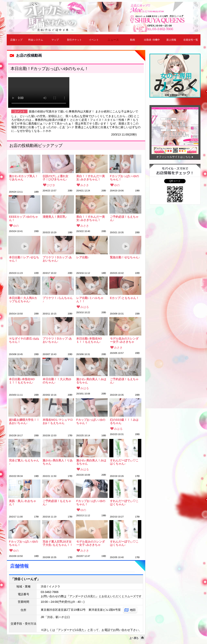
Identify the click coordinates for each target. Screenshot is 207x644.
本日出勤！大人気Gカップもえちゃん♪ (23, 300)
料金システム (36, 40)
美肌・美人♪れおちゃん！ (23, 503)
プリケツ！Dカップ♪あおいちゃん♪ (57, 259)
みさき (85, 185)
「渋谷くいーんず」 (25, 579)
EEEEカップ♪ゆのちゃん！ (23, 218)
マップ (55, 40)
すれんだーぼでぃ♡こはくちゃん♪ (124, 462)
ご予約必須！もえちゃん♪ (124, 218)
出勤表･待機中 (152, 40)
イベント (94, 40)
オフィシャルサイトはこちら (173, 157)
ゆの (117, 185)
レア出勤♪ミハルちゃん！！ (90, 300)
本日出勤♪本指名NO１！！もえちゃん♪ (89, 340)
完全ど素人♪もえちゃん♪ (24, 462)
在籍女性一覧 (191, 40)
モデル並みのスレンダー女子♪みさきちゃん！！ (124, 340)
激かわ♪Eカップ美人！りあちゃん (23, 178)
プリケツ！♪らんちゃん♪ (58, 300)
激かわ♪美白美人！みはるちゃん (91, 381)
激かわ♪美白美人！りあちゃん (58, 462)
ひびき (51, 185)
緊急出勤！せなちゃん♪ (125, 257)
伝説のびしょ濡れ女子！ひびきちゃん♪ (55, 178)
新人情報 (171, 40)
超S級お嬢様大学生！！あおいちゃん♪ (24, 421)
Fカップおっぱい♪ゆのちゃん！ (124, 178)
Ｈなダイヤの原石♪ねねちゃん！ (24, 340)
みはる (85, 307)
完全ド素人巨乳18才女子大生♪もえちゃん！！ (58, 543)
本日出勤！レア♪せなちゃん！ (24, 259)
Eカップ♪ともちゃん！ (124, 298)
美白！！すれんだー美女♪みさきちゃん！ (91, 178)
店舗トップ (16, 40)
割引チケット (74, 40)
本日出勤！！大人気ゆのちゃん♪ (57, 381)
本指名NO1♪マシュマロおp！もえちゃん (58, 421)
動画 (133, 40)
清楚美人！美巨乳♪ (55, 217)
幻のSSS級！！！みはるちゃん (124, 421)
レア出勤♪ (83, 257)
